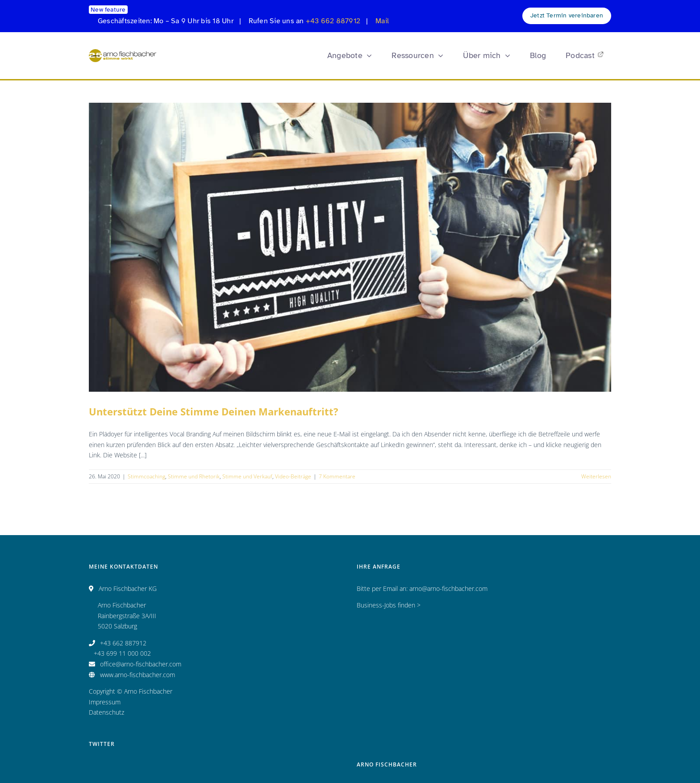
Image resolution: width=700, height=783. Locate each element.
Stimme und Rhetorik (194, 476)
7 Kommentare (337, 476)
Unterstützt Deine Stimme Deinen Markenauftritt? (214, 411)
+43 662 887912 (333, 21)
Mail (382, 21)
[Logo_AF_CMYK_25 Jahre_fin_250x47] (123, 52)
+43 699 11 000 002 (122, 653)
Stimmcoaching (146, 476)
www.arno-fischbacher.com (137, 675)
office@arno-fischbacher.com (141, 664)
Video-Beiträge (293, 476)
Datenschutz (106, 712)
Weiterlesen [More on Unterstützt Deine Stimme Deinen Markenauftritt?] (596, 476)
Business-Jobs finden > (389, 605)
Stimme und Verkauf (247, 476)
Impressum (105, 702)
